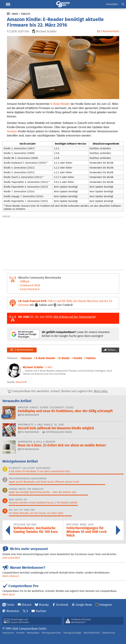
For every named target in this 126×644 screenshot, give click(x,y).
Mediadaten (33, 633)
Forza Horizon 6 (30, 289)
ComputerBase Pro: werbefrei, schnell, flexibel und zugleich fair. (58, 391)
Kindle (78, 358)
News (15, 14)
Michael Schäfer (33, 367)
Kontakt (21, 633)
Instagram (106, 605)
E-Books (64, 358)
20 (29, 449)
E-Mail (49, 367)
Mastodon (13, 611)
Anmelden (112, 4)
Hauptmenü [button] (8, 4)
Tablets (26, 14)
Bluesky (44, 605)
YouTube (41, 611)
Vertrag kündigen (72, 633)
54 (29, 432)
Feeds (10, 605)
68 (29, 415)
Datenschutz (109, 633)
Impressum (8, 633)
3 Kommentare (22, 350)
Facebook (62, 605)
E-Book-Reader (60, 104)
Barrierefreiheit (92, 633)
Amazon (12, 131)
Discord (27, 605)
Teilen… (112, 350)
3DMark (25, 281)
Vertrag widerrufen (51, 633)
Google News (84, 605)
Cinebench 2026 (30, 285)
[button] (123, 4)
